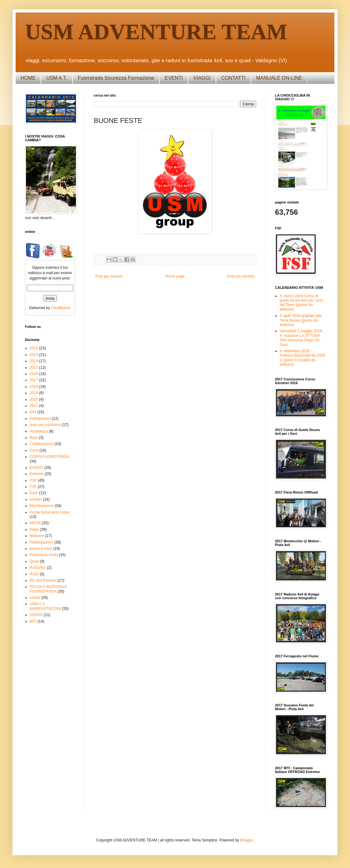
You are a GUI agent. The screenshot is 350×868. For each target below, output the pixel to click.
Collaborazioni (42, 444)
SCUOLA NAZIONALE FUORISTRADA (48, 589)
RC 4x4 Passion (43, 580)
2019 (34, 393)
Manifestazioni (42, 506)
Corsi (34, 450)
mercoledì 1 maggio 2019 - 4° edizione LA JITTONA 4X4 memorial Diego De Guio (302, 338)
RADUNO (38, 568)
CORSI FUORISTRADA (50, 457)
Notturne (37, 536)
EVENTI (174, 78)
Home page (175, 276)
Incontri (36, 499)
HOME (28, 78)
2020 (34, 399)
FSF (33, 480)
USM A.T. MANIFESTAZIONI (45, 606)
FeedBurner (61, 308)
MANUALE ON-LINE (279, 78)
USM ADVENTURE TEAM (156, 32)
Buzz (34, 438)
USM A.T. (57, 78)
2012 (34, 348)
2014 (34, 361)
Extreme (37, 474)
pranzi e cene (41, 549)
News (34, 529)
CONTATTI (233, 78)
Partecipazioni (41, 542)
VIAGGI (202, 78)
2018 (34, 387)
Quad (34, 561)
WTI (33, 621)
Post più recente (109, 276)
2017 (34, 380)
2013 (34, 355)
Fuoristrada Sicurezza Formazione (116, 78)
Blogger (246, 840)
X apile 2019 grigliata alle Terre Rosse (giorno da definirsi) (301, 320)
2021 (34, 406)
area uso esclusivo (45, 425)
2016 (34, 374)
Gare (34, 493)
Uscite (35, 598)
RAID (34, 574)
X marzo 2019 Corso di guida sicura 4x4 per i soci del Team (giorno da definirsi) (301, 303)
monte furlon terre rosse (50, 512)
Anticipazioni (40, 419)
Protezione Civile (44, 555)
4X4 (33, 412)
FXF (33, 487)
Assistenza (39, 431)
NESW (35, 523)
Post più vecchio (241, 276)
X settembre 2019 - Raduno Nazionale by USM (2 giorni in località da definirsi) (302, 358)
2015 (34, 368)
